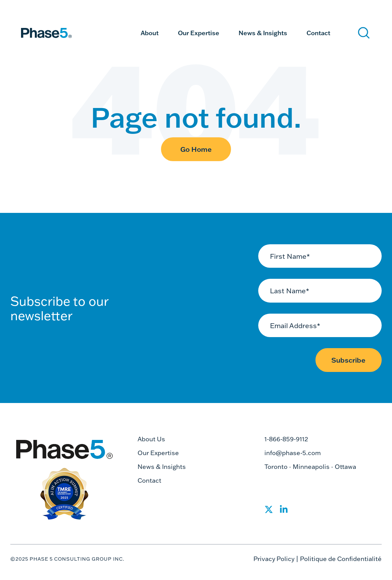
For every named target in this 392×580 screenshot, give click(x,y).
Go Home (196, 149)
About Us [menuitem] (151, 439)
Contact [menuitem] (318, 33)
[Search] (364, 33)
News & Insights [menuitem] (263, 33)
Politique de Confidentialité (341, 559)
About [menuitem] (150, 33)
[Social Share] (269, 512)
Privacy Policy (274, 559)
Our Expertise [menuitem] (199, 33)
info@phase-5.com (293, 453)
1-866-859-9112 (286, 439)
